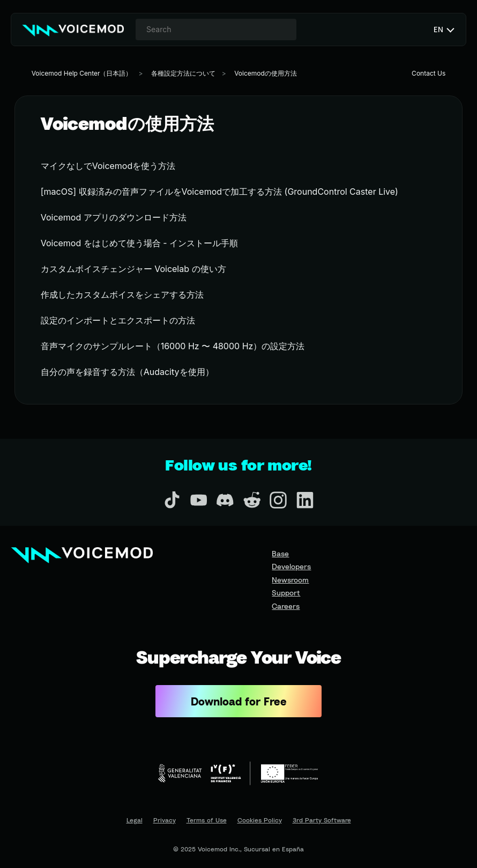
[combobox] (216, 30)
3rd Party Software (322, 820)
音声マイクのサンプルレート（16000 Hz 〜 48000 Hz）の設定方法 (173, 346)
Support (286, 593)
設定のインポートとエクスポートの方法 (118, 320)
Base (280, 553)
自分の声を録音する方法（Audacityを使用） (127, 372)
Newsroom (290, 580)
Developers (291, 566)
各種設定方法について (183, 73)
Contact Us (428, 73)
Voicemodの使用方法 (266, 73)
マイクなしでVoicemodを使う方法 (108, 166)
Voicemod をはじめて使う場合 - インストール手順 (139, 243)
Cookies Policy (260, 820)
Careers (286, 606)
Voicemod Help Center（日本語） (82, 73)
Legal (135, 820)
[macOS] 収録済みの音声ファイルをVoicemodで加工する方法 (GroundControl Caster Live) (219, 192)
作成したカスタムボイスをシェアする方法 (122, 295)
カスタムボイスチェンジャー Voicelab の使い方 (133, 269)
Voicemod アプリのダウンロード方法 (114, 217)
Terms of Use (207, 820)
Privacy (165, 820)
